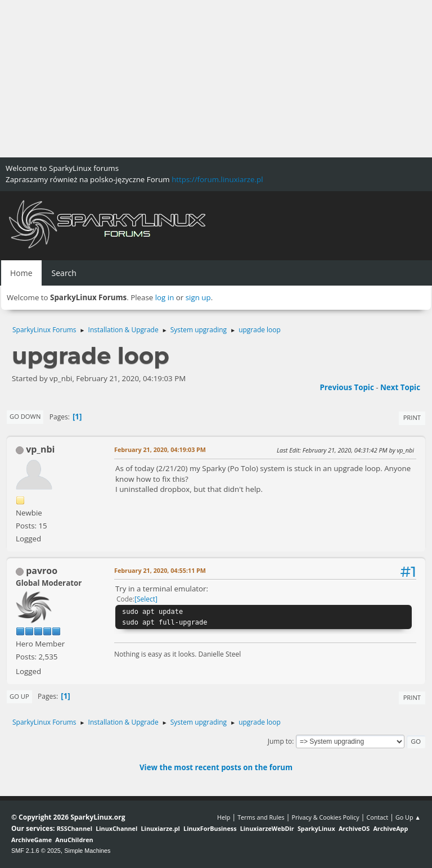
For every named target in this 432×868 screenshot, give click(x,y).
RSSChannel (75, 828)
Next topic (400, 387)
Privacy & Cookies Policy (325, 817)
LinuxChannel (116, 828)
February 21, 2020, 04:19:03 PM (160, 449)
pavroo (42, 571)
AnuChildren (74, 840)
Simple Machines (87, 851)
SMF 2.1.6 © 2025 (36, 851)
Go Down (25, 416)
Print (412, 417)
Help (224, 817)
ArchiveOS (354, 828)
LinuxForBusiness (210, 828)
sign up (198, 297)
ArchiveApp (390, 828)
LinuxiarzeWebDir (267, 828)
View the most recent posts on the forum (216, 767)
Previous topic (346, 387)
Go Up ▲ (408, 817)
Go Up (19, 696)
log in (165, 297)
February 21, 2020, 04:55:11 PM (160, 570)
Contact (377, 817)
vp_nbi (40, 449)
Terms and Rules (261, 817)
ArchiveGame (31, 840)
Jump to (280, 741)
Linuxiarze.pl (161, 828)
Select (146, 599)
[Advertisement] (216, 79)
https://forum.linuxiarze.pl (217, 179)
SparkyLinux (316, 828)
